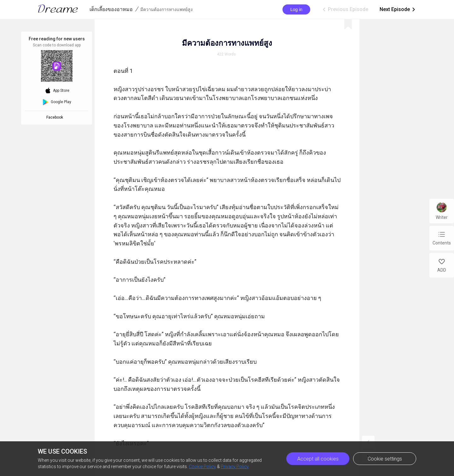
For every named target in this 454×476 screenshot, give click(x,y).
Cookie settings (385, 459)
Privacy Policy (235, 467)
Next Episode (398, 9)
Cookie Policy (202, 467)
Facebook (56, 117)
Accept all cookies (318, 459)
